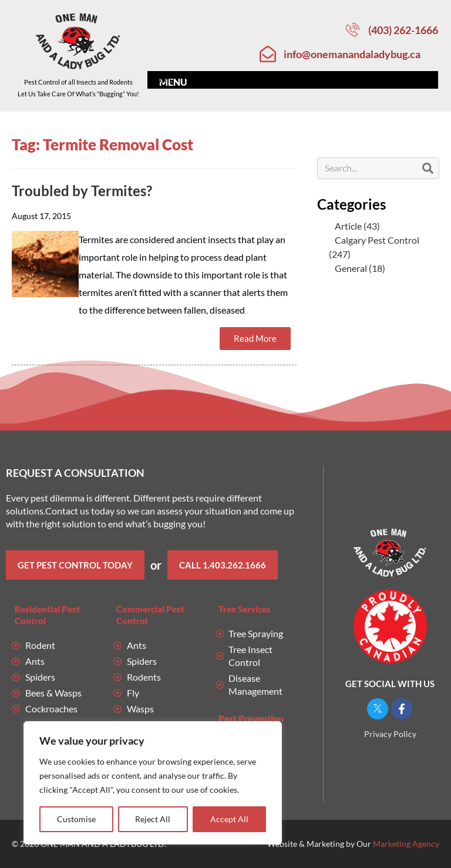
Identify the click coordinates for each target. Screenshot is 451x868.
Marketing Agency (406, 844)
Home (161, 80)
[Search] (428, 168)
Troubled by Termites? (82, 191)
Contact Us (410, 80)
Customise (76, 819)
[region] (153, 783)
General (351, 268)
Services (207, 80)
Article (348, 226)
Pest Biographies (280, 80)
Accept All (229, 819)
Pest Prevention (251, 718)
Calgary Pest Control (377, 240)
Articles (351, 80)
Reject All (153, 819)
